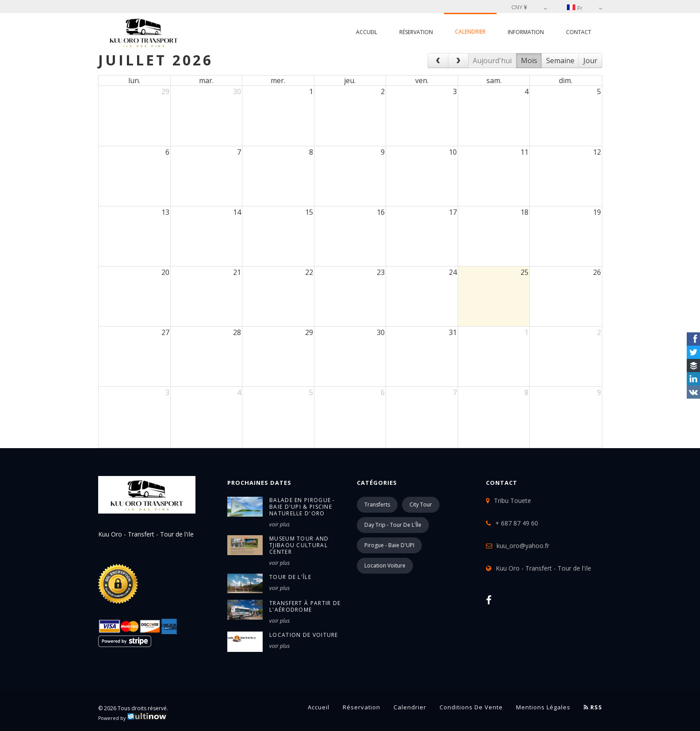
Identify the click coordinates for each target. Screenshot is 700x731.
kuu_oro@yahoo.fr (523, 546)
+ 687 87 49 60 (517, 523)
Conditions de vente (471, 707)
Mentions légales (543, 707)
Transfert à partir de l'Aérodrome (305, 606)
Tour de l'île (290, 577)
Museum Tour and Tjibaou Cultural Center (299, 545)
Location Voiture (385, 565)
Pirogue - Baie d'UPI (389, 545)
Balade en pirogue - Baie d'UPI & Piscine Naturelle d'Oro (302, 507)
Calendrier (470, 32)
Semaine (560, 61)
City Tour (421, 504)
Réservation (416, 32)
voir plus (279, 524)
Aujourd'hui (492, 61)
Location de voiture (304, 635)
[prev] (438, 61)
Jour (590, 61)
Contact (579, 32)
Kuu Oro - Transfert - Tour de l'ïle (543, 568)
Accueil (367, 32)
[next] (458, 61)
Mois (529, 61)
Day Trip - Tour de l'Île (393, 525)
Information (526, 32)
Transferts (377, 504)
